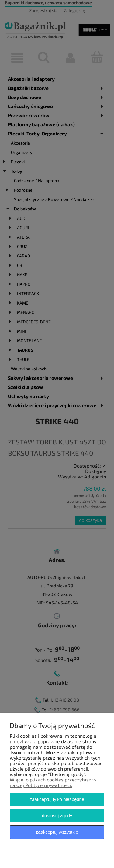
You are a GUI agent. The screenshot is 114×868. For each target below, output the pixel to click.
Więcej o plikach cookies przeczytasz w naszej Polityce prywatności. (53, 782)
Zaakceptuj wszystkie (57, 832)
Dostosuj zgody (57, 816)
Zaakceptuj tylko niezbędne (57, 799)
